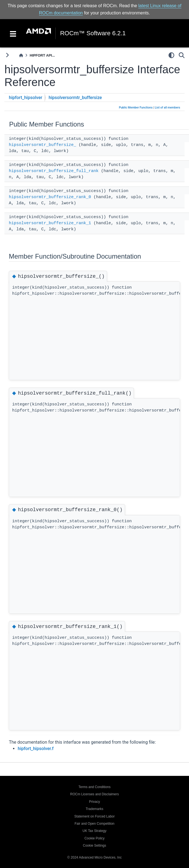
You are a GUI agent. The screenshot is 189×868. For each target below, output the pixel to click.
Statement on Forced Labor (94, 816)
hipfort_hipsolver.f (36, 749)
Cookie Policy (94, 838)
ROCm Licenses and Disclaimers (94, 794)
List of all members (167, 108)
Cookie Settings (94, 846)
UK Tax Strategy (94, 831)
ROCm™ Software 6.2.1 (93, 33)
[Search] (182, 55)
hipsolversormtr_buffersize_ (42, 145)
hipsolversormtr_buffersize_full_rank (54, 171)
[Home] (21, 55)
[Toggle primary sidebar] (7, 55)
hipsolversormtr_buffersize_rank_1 (50, 223)
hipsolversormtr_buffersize (75, 98)
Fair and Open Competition (94, 824)
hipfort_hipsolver (26, 98)
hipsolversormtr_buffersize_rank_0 (50, 197)
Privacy (94, 802)
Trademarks (95, 809)
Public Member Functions (136, 108)
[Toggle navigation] (13, 33)
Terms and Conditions (94, 787)
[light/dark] (171, 55)
